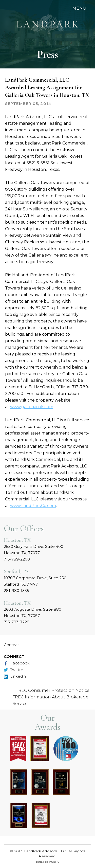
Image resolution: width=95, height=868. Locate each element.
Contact (11, 645)
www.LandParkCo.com (33, 506)
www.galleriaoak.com (32, 407)
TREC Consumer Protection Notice (53, 690)
